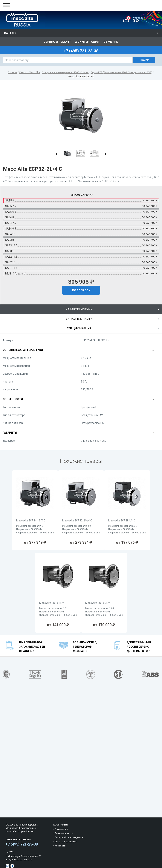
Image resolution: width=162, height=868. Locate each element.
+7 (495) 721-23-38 (22, 844)
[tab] (81, 309)
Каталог (11, 33)
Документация (87, 42)
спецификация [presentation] (79, 328)
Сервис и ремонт (57, 42)
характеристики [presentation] (79, 309)
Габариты (10, 433)
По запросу (81, 290)
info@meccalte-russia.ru (19, 859)
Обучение (111, 42)
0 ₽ (144, 20)
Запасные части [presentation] (79, 319)
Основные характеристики (23, 350)
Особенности (13, 399)
